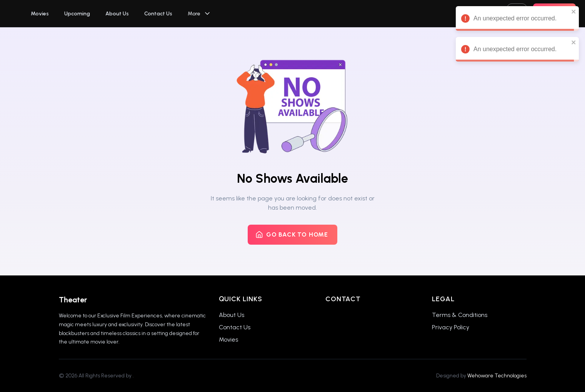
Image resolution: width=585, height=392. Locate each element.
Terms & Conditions (460, 315)
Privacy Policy (451, 327)
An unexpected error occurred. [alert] (517, 20)
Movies (40, 14)
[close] (574, 12)
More (199, 13)
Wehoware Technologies (497, 376)
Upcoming (77, 14)
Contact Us (158, 14)
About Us (117, 14)
